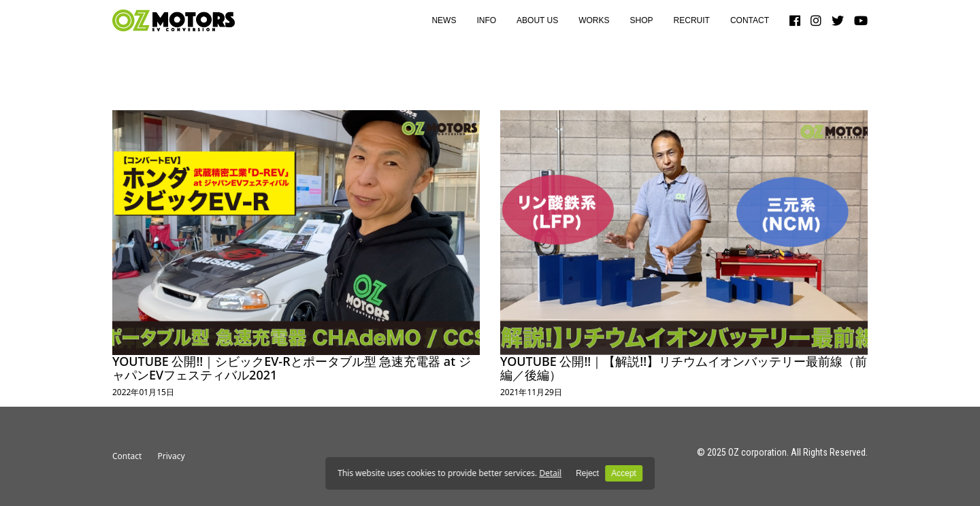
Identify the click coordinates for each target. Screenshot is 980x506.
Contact (127, 456)
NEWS (444, 20)
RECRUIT (692, 20)
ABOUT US (537, 20)
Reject (587, 473)
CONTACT (750, 20)
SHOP (642, 20)
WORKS (594, 20)
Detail (550, 473)
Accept (624, 473)
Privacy (171, 456)
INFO (486, 20)
